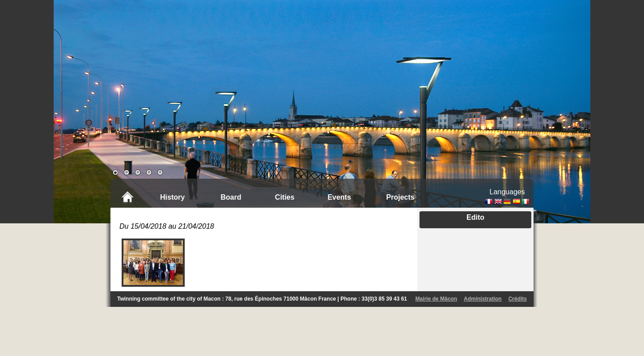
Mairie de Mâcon (436, 299)
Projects (400, 197)
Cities (285, 197)
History (172, 197)
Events (339, 197)
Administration (483, 299)
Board (231, 197)
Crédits (518, 299)
